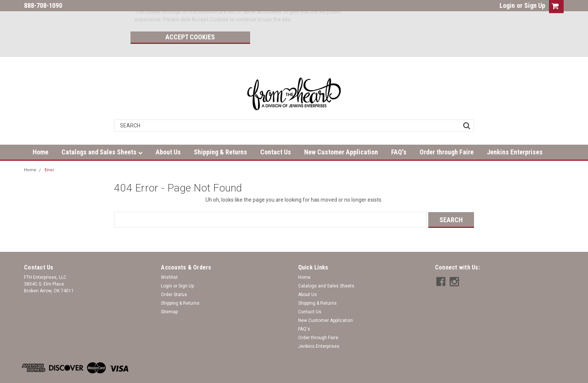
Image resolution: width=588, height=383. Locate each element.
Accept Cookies (391, 13)
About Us (168, 134)
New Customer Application (341, 134)
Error (49, 152)
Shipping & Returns (220, 134)
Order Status (174, 277)
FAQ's (399, 134)
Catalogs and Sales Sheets (102, 134)
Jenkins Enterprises (515, 134)
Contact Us (276, 134)
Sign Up (535, 5)
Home (40, 134)
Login (507, 5)
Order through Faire (447, 134)
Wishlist (169, 259)
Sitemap (169, 294)
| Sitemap (107, 376)
